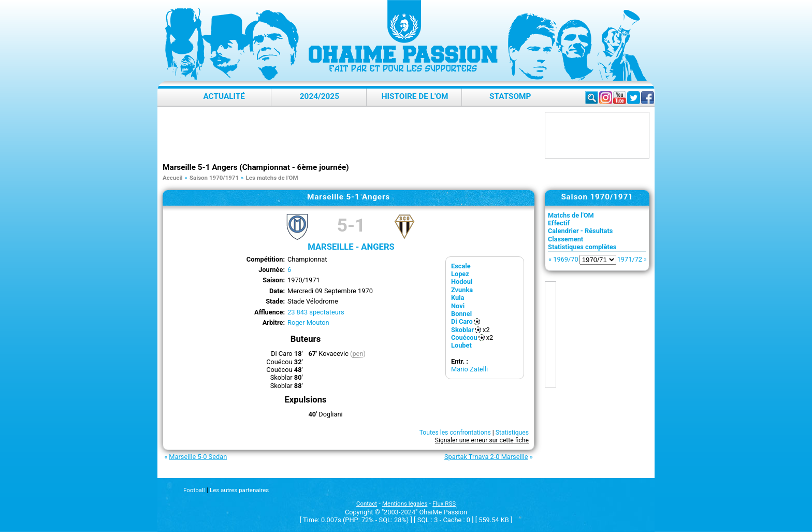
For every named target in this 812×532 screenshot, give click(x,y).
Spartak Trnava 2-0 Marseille (486, 457)
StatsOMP (510, 96)
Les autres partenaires (239, 490)
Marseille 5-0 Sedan (198, 457)
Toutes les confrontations (455, 433)
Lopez (460, 274)
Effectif (559, 223)
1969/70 (565, 259)
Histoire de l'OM (415, 96)
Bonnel (461, 314)
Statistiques (512, 433)
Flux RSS (444, 504)
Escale (461, 266)
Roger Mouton (308, 322)
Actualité (224, 96)
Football (194, 490)
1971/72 (630, 259)
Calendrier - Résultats (580, 231)
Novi (458, 306)
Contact (367, 504)
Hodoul (462, 282)
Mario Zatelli (469, 369)
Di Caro (462, 321)
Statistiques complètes (582, 247)
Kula (458, 298)
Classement (565, 239)
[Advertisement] (351, 135)
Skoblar (462, 330)
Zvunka (462, 290)
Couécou (464, 337)
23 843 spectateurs (316, 312)
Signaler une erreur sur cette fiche (482, 440)
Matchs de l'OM (571, 215)
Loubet (461, 345)
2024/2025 (320, 96)
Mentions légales (405, 504)
